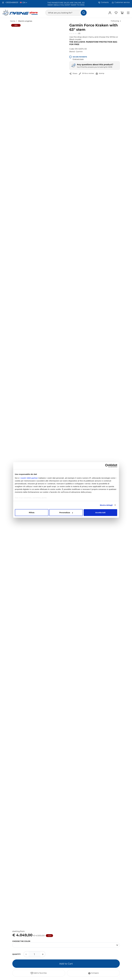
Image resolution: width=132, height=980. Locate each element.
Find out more (78, 59)
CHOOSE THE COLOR (21, 941)
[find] (84, 13)
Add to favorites (39, 973)
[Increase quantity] (43, 954)
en (25, 2)
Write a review (86, 73)
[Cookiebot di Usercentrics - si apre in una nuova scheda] (107, 466)
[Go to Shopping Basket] (122, 13)
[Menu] (128, 13)
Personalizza (66, 513)
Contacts (103, 2)
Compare (93, 973)
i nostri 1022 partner (29, 478)
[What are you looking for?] (66, 13)
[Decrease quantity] (26, 954)
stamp (100, 73)
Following (115, 21)
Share (73, 73)
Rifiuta (32, 513)
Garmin (79, 51)
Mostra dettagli (106, 505)
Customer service (121, 2)
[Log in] (110, 13)
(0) (75, 33)
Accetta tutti (100, 513)
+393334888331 (10, 2)
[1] (34, 954)
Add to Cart (66, 964)
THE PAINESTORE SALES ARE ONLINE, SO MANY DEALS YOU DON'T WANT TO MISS (66, 4)
